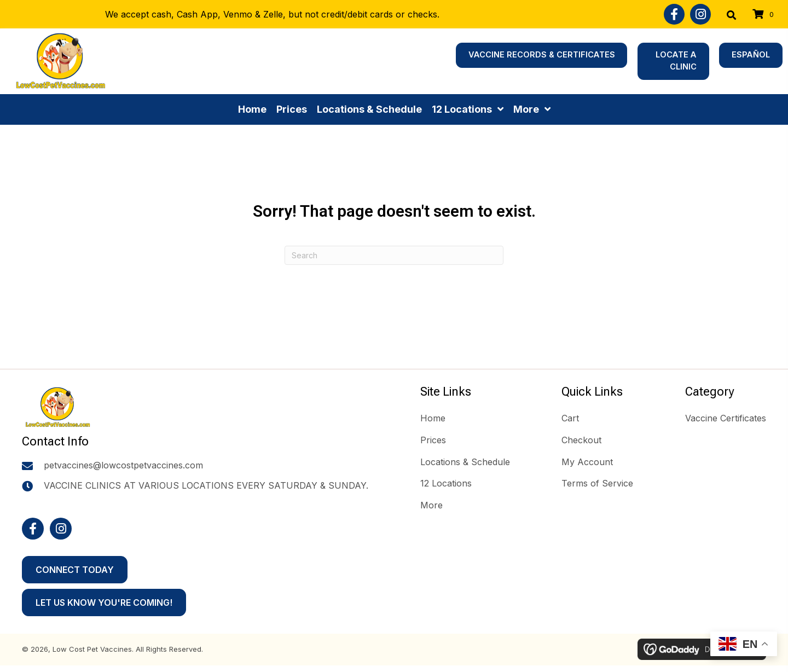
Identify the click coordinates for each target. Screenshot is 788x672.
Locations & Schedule (465, 462)
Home (433, 418)
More (431, 505)
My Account (587, 462)
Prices (433, 440)
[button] (674, 14)
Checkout (581, 440)
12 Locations (446, 483)
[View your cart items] (765, 15)
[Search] (394, 255)
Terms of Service (597, 483)
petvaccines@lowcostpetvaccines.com (123, 472)
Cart (570, 418)
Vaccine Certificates (726, 418)
